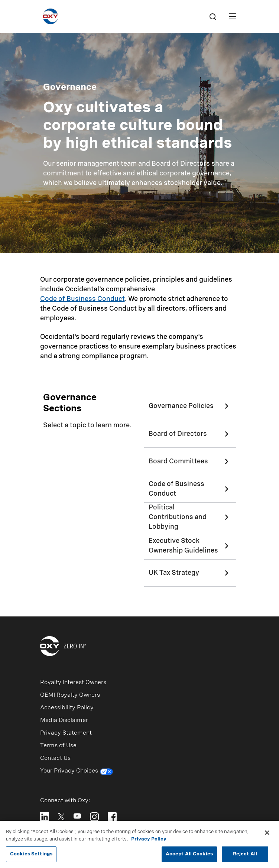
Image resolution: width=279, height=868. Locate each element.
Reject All (245, 857)
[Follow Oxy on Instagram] (94, 817)
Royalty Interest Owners (73, 683)
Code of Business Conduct (82, 299)
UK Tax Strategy (174, 573)
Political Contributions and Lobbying (178, 517)
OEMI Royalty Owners (70, 695)
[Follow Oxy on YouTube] (77, 816)
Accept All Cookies (189, 857)
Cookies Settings (31, 857)
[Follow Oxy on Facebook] (112, 817)
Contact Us (55, 758)
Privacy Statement (66, 733)
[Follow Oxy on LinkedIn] (45, 817)
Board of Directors (178, 434)
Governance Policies (181, 406)
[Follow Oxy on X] (61, 816)
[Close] (267, 835)
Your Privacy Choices (77, 772)
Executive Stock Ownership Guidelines (183, 546)
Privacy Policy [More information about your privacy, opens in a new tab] (149, 841)
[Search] (213, 16)
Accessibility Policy (67, 708)
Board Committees (178, 461)
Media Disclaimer (64, 720)
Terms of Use (58, 746)
